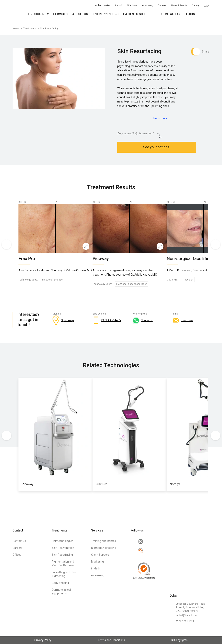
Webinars (132, 6)
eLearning (148, 6)
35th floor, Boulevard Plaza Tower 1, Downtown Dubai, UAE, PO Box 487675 (190, 607)
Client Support (100, 555)
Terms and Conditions (111, 640)
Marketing (97, 562)
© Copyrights (179, 640)
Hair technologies (63, 541)
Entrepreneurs (106, 14)
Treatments (30, 29)
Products (37, 14)
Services (60, 14)
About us (80, 14)
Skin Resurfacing (49, 29)
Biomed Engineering (104, 548)
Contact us (171, 14)
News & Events (179, 6)
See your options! (157, 147)
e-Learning (98, 575)
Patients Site (134, 14)
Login (191, 14)
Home (16, 29)
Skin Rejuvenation (63, 548)
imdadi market (103, 6)
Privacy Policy (43, 640)
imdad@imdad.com (187, 615)
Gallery (196, 6)
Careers (162, 6)
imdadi (119, 6)
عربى (207, 6)
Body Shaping (60, 583)
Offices (17, 555)
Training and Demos (104, 541)
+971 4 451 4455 (185, 621)
